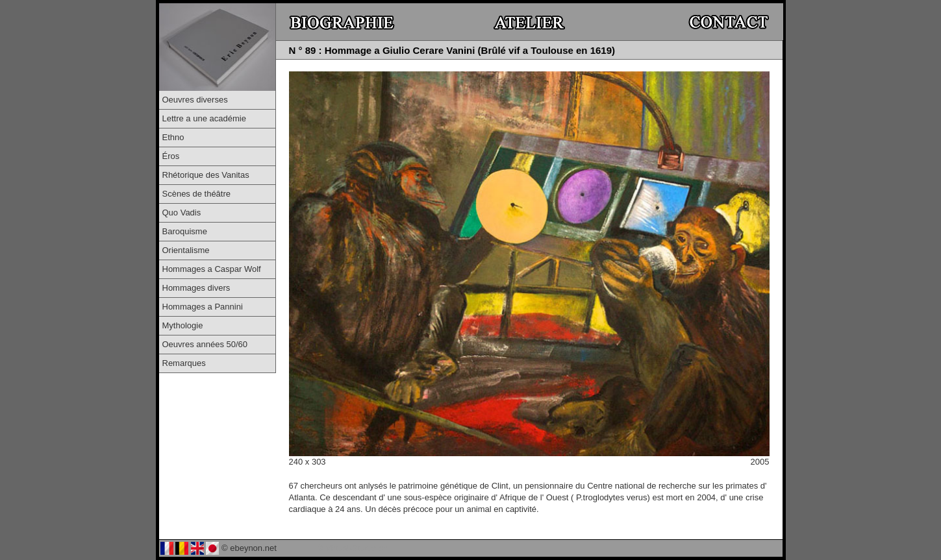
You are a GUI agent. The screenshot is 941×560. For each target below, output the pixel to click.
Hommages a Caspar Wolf (212, 269)
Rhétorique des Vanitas (206, 175)
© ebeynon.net (249, 548)
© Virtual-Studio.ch (352, 548)
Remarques (184, 363)
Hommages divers (196, 288)
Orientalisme (186, 250)
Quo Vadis (182, 213)
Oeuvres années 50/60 (205, 344)
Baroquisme (185, 231)
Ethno (173, 137)
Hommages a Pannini (203, 307)
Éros (171, 156)
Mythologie (183, 325)
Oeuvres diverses (195, 100)
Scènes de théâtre (197, 194)
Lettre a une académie (204, 118)
